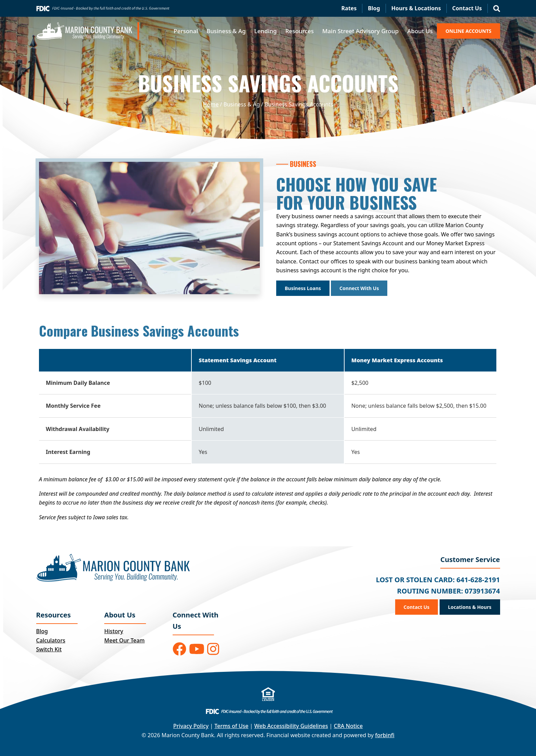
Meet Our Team (124, 640)
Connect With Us (359, 288)
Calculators (51, 640)
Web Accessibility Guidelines (291, 726)
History (114, 631)
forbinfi (385, 735)
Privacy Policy (191, 726)
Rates (349, 8)
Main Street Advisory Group (360, 31)
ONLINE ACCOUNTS (468, 31)
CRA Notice (349, 726)
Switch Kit (49, 649)
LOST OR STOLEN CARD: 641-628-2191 (438, 580)
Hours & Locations (416, 8)
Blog (374, 8)
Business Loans (303, 288)
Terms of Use (231, 726)
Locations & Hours (470, 607)
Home (211, 104)
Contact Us (467, 8)
